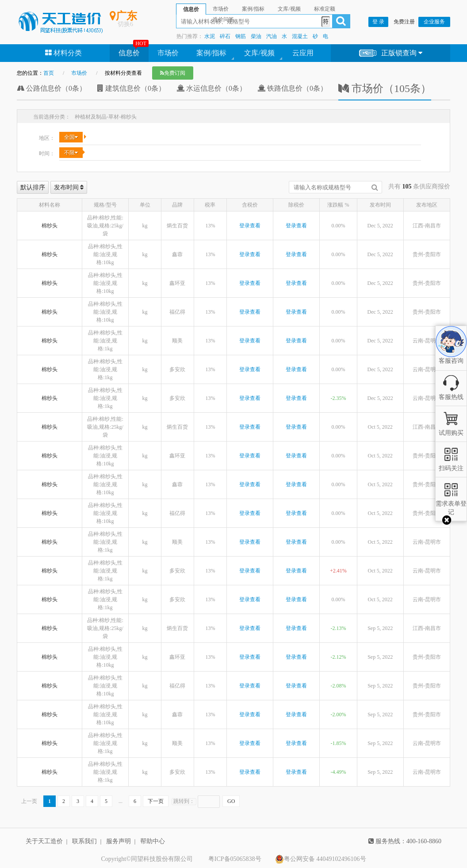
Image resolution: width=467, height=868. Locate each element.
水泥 (210, 36)
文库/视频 (259, 53)
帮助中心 (153, 841)
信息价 (129, 53)
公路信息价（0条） (52, 88)
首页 (49, 73)
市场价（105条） (385, 88)
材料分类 (63, 53)
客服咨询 (451, 353)
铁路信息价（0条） (292, 88)
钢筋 (241, 36)
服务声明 (119, 841)
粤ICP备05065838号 (235, 859)
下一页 (156, 801)
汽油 (272, 36)
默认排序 (33, 187)
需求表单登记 (451, 504)
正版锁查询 (391, 53)
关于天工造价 (44, 841)
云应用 (303, 53)
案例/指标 (211, 53)
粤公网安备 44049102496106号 (321, 859)
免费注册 (404, 22)
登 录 (378, 22)
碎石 (225, 36)
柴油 (256, 36)
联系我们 (84, 841)
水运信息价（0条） (211, 88)
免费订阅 (173, 73)
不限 (71, 153)
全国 (71, 137)
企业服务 (434, 22)
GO (231, 801)
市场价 (168, 53)
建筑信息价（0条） (131, 88)
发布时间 (69, 187)
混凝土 (300, 36)
